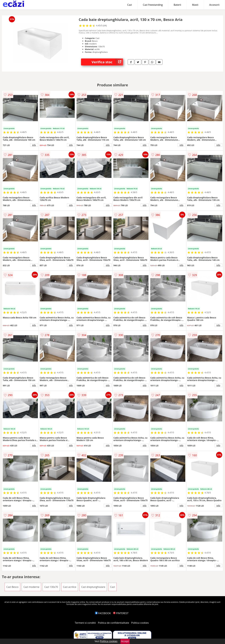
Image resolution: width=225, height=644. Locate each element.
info (34, 145)
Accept (125, 641)
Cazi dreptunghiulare (93, 587)
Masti (195, 5)
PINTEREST (121, 613)
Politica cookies (140, 623)
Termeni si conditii (85, 623)
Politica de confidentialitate (114, 623)
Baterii (177, 5)
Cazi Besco (12, 587)
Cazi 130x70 (51, 587)
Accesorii (214, 5)
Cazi (130, 5)
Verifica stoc (107, 62)
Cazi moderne (31, 587)
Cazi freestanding (153, 5)
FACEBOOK (103, 613)
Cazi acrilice (70, 587)
